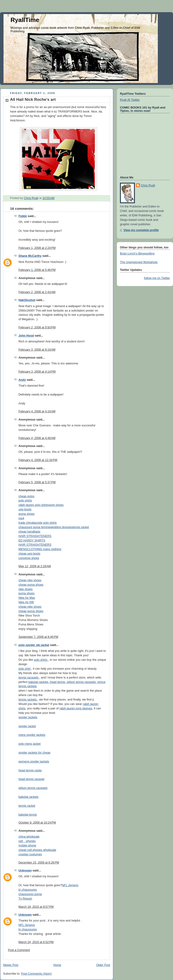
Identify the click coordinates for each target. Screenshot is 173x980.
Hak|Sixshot (27, 300)
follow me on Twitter (157, 278)
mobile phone (27, 846)
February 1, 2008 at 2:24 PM (37, 248)
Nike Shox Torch (29, 616)
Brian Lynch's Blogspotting (137, 254)
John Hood (26, 336)
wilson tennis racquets (33, 788)
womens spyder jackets (34, 762)
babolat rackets (29, 797)
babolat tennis (28, 815)
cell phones (27, 841)
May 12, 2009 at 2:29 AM (35, 566)
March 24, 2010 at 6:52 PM (36, 942)
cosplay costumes (30, 854)
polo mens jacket (30, 744)
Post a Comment (19, 950)
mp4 (21, 518)
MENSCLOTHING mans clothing (40, 549)
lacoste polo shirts (45, 523)
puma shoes (27, 514)
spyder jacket (27, 726)
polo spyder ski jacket (34, 645)
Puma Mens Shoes (31, 624)
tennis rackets (28, 700)
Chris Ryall (148, 185)
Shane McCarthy (30, 256)
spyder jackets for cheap (34, 753)
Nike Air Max (27, 598)
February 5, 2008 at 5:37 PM (37, 482)
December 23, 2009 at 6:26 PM (39, 863)
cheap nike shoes (30, 580)
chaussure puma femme (34, 527)
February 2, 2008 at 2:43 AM (37, 292)
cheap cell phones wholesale (37, 850)
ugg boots (25, 509)
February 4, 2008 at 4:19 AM (37, 411)
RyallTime (25, 20)
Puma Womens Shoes (33, 620)
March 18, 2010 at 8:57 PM (36, 907)
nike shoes (25, 589)
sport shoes (56, 505)
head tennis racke (30, 770)
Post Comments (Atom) (36, 974)
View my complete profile (141, 230)
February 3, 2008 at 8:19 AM (37, 350)
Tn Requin (25, 899)
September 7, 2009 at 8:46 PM (38, 637)
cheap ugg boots (29, 554)
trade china (26, 523)
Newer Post (11, 965)
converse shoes (29, 558)
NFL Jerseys (70, 885)
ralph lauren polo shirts (33, 505)
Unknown (25, 871)
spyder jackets (28, 717)
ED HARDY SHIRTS (32, 541)
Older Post (103, 965)
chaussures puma (30, 894)
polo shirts (25, 501)
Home (57, 965)
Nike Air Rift (26, 602)
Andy (22, 380)
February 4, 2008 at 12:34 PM (38, 460)
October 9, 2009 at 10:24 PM (37, 823)
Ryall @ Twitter (130, 100)
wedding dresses (61, 527)
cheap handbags (29, 532)
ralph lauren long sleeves (76, 708)
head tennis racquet (31, 779)
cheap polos (26, 496)
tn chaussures (28, 890)
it (93, 700)
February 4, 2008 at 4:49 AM (37, 438)
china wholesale (29, 837)
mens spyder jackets (32, 735)
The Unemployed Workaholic (139, 262)
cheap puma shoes (31, 585)
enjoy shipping (28, 629)
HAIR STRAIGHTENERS (35, 536)
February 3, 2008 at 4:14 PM (37, 372)
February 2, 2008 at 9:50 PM (37, 327)
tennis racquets (29, 678)
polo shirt (25, 669)
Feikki (23, 216)
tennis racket (81, 527)
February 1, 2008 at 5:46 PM (37, 270)
